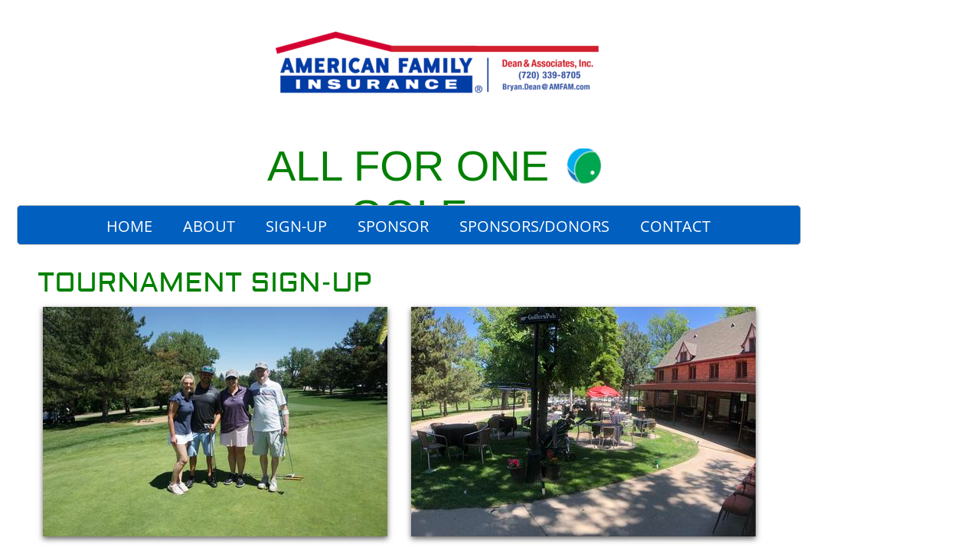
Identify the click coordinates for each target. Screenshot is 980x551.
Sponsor (393, 226)
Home (129, 226)
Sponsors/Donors (534, 226)
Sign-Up (296, 226)
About (209, 226)
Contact (675, 226)
